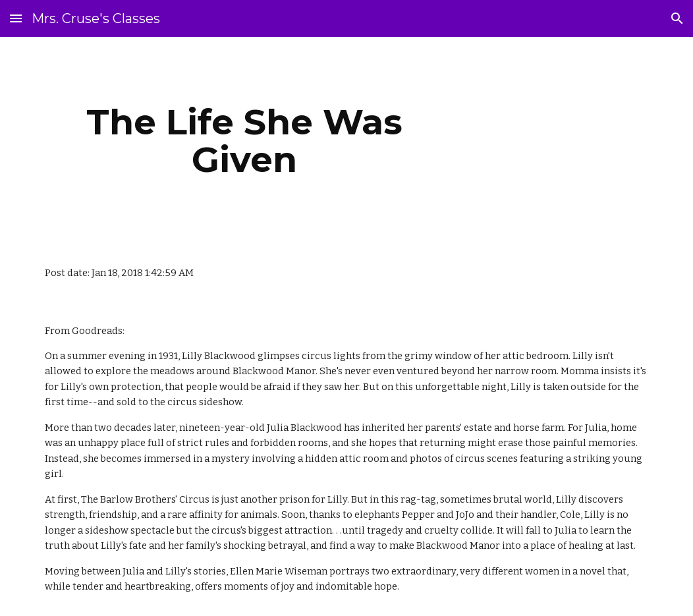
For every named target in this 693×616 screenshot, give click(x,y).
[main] (244, 141)
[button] (16, 18)
